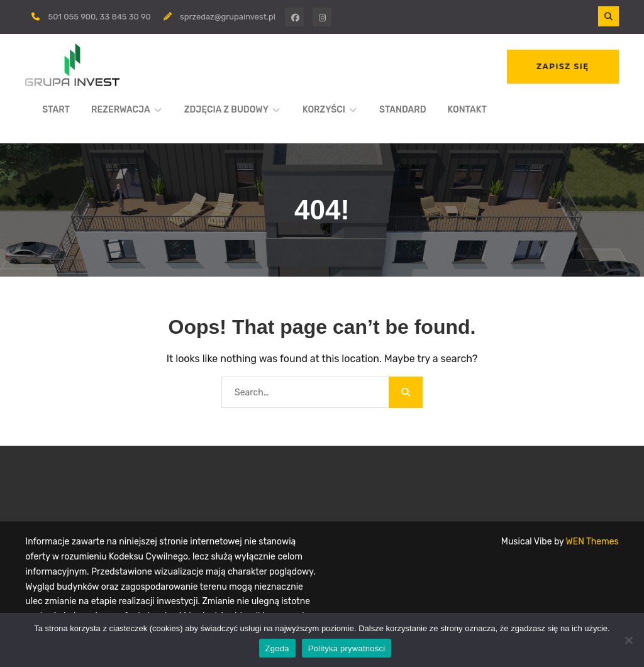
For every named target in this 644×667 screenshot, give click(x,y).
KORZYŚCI (324, 110)
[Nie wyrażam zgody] (628, 640)
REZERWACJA (121, 110)
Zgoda (277, 648)
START (56, 110)
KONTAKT (467, 110)
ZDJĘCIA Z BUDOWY (226, 110)
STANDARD (403, 110)
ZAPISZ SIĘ (563, 66)
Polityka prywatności (347, 648)
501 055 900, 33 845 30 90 (100, 17)
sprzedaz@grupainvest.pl (228, 17)
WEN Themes (592, 542)
